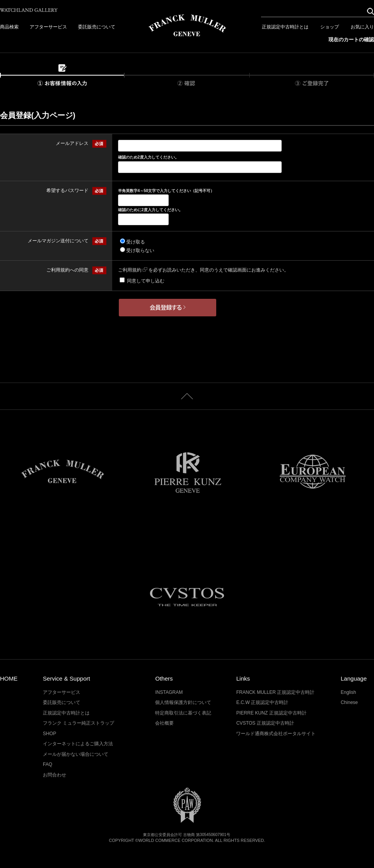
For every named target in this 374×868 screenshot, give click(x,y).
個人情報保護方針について (183, 702)
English (348, 692)
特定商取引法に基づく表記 (183, 713)
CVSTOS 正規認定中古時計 (265, 723)
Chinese (349, 702)
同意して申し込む (146, 281)
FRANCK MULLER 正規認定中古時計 (275, 692)
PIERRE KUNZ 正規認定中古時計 (271, 713)
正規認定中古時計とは (285, 27)
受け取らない (140, 251)
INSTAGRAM (169, 692)
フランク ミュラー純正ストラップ (79, 723)
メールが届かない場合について (76, 754)
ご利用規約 (133, 270)
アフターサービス (48, 27)
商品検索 (9, 27)
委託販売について (97, 27)
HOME (9, 678)
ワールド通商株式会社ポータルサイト (276, 734)
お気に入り (362, 27)
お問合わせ (55, 775)
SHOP (49, 734)
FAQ (48, 764)
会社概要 (164, 723)
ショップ (330, 27)
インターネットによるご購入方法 (78, 744)
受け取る (136, 242)
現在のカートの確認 (351, 40)
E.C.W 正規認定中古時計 (262, 702)
